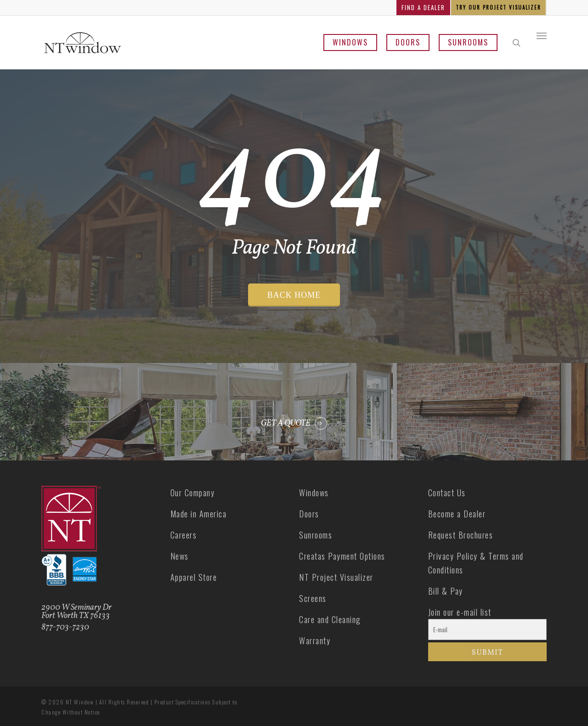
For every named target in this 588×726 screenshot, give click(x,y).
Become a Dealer (457, 514)
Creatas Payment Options (342, 556)
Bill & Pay (446, 591)
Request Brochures (461, 535)
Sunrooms (468, 42)
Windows (350, 42)
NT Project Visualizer (336, 577)
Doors (408, 42)
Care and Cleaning (330, 619)
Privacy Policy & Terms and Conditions (476, 563)
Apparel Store (194, 577)
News (180, 556)
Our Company (193, 493)
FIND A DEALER (423, 7)
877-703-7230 (65, 627)
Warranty (315, 641)
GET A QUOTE (286, 424)
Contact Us (447, 493)
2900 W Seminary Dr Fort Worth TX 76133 (76, 612)
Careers (184, 535)
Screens (313, 598)
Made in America (199, 514)
